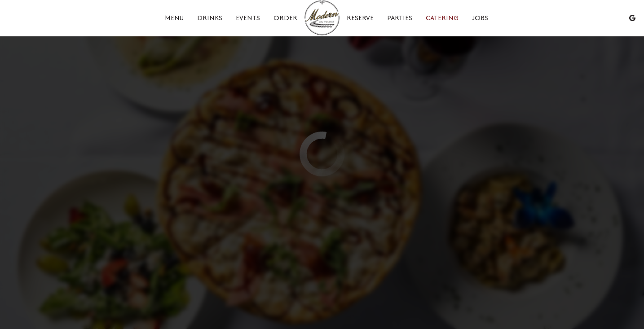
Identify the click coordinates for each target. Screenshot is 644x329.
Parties (400, 18)
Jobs (480, 18)
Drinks (210, 18)
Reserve (360, 18)
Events (248, 18)
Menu (174, 18)
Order (285, 18)
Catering (442, 18)
